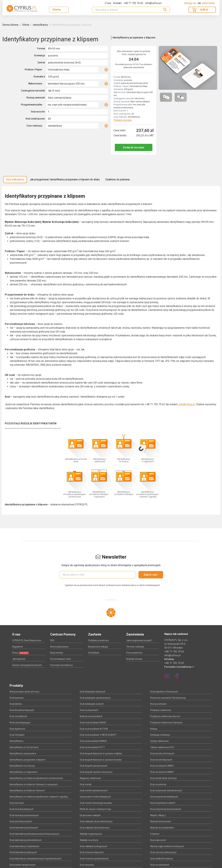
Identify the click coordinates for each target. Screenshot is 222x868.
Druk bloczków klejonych (22, 710)
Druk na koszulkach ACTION (94, 729)
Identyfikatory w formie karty (24, 747)
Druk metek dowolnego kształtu (96, 803)
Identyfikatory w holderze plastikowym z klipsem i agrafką (39, 797)
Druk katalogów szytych (92, 704)
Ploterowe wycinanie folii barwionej (168, 698)
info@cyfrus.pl (187, 404)
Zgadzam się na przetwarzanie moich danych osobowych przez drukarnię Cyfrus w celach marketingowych (112, 585)
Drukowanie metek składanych (95, 797)
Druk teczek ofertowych (162, 753)
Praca (20, 653)
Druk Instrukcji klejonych (22, 809)
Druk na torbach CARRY (162, 766)
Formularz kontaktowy (61, 665)
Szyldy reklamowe (159, 741)
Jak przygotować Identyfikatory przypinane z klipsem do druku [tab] (65, 179)
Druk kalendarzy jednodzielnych (26, 840)
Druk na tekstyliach (160, 865)
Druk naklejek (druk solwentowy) (96, 821)
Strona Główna (10, 25)
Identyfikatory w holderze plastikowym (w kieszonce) (36, 778)
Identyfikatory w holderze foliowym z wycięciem (34, 784)
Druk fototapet (17, 735)
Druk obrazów (87, 865)
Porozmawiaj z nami (61, 659)
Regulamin (18, 647)
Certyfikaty (94, 653)
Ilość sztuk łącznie (35, 119)
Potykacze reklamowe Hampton (166, 723)
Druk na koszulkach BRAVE (93, 741)
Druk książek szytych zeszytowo (96, 772)
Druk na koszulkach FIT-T (92, 747)
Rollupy (154, 729)
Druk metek (86, 784)
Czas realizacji (34, 126)
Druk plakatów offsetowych (164, 692)
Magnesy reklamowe (90, 778)
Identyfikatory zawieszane (23, 753)
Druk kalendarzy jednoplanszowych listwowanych (34, 834)
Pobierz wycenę (123, 120)
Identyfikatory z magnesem (23, 772)
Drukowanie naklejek (90, 815)
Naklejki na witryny (89, 840)
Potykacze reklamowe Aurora (165, 716)
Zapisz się (151, 575)
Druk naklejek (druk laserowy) (95, 828)
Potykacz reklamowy (161, 710)
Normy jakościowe (59, 647)
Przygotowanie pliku (32, 105)
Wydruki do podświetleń (162, 828)
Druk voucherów (158, 784)
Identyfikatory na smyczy (22, 766)
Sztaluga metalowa (160, 735)
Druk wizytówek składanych (164, 797)
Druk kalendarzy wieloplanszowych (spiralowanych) (36, 859)
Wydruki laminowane (161, 821)
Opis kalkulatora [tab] (15, 179)
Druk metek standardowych (94, 790)
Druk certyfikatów (18, 716)
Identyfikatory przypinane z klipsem (72, 25)
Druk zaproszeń (158, 840)
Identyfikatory (40, 25)
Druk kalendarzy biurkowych (24, 828)
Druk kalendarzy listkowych (23, 852)
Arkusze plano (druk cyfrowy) (24, 692)
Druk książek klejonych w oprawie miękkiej (101, 753)
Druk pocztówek (158, 704)
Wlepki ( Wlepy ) (158, 815)
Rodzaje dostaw (134, 659)
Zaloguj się (190, 3)
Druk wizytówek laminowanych (166, 809)
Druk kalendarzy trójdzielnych (24, 846)
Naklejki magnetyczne (91, 834)
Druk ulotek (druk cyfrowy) (163, 778)
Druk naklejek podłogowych (94, 846)
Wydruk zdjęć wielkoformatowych (167, 846)
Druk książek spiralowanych (94, 766)
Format (41, 48)
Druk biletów (16, 704)
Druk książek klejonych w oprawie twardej (101, 760)
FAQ (52, 640)
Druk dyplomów (17, 729)
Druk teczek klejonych (161, 760)
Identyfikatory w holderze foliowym (27, 790)
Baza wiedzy (57, 653)
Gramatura (39, 77)
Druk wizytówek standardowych (166, 790)
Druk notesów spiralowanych (94, 859)
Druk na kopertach (89, 710)
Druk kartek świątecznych (23, 865)
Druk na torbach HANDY (162, 772)
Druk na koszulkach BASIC (93, 723)
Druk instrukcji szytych (21, 821)
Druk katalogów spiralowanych (95, 698)
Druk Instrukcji (17, 803)
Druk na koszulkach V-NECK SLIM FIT (98, 735)
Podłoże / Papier (33, 70)
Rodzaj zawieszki (36, 98)
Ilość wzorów (38, 112)
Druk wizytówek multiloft (163, 803)
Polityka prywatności (99, 640)
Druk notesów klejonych (92, 852)
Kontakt (117, 3)
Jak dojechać (19, 659)
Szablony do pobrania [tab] (117, 179)
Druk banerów (17, 698)
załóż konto (208, 3)
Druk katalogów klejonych (93, 692)
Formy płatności (134, 653)
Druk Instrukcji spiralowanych (24, 815)
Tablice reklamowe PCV (162, 747)
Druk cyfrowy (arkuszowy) (163, 852)
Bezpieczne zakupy (98, 647)
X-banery (155, 834)
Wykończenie (35, 84)
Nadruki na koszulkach (91, 716)
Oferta (56, 10)
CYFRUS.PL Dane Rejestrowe (27, 640)
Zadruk (41, 63)
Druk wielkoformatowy (162, 859)
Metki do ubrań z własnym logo (96, 809)
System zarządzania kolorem (27, 665)
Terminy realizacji (135, 647)
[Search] (131, 10)
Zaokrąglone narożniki (33, 91)
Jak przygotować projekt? (139, 640)
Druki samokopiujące (20, 723)
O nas (108, 3)
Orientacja (39, 55)
